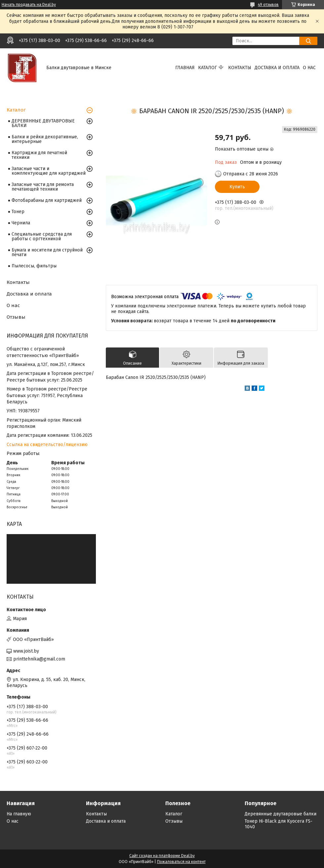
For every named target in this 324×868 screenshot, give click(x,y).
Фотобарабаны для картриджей (47, 200)
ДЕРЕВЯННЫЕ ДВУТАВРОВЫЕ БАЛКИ (43, 123)
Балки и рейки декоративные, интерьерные (45, 139)
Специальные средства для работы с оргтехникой (42, 236)
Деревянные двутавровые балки (281, 814)
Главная (185, 68)
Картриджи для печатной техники (39, 155)
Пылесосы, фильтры (34, 266)
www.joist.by (26, 651)
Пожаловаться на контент (181, 862)
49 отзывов (268, 5)
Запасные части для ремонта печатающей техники (43, 187)
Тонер (18, 212)
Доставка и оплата (277, 68)
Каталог (207, 68)
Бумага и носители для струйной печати (47, 252)
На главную (19, 814)
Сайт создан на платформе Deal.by (162, 856)
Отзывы (16, 317)
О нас (309, 68)
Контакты (240, 68)
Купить (237, 187)
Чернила (21, 223)
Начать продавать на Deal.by (29, 5)
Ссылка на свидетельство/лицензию (47, 445)
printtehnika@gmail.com (39, 659)
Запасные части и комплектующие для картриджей (49, 171)
